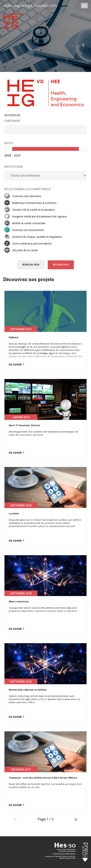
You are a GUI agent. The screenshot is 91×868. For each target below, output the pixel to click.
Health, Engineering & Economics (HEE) (30, 6)
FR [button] (85, 6)
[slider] (8, 149)
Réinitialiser (31, 265)
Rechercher (61, 265)
